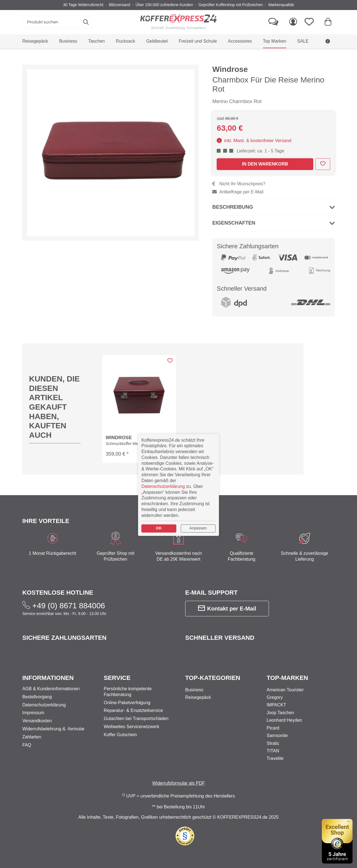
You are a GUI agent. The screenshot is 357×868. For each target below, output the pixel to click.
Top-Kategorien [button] (213, 678)
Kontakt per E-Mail (227, 590)
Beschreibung (233, 198)
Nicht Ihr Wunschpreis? (239, 174)
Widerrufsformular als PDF (178, 783)
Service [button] (117, 678)
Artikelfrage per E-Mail (238, 182)
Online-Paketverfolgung (127, 703)
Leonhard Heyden (284, 720)
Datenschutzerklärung (44, 705)
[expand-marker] (111, 143)
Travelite (275, 759)
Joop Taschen (280, 713)
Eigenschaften (234, 213)
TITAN (273, 751)
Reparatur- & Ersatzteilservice (133, 711)
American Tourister (285, 690)
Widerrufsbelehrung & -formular (53, 729)
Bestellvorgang (37, 697)
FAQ (27, 745)
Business (194, 690)
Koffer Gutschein (120, 735)
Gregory (275, 697)
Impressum (33, 713)
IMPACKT (276, 705)
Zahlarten (32, 737)
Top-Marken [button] (287, 678)
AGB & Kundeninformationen (51, 689)
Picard (273, 728)
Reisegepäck (198, 697)
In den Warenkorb (265, 155)
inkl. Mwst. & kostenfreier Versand (254, 131)
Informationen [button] (48, 678)
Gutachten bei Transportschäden (136, 719)
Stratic (273, 743)
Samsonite (277, 736)
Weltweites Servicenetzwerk (132, 727)
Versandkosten (37, 721)
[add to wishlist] (323, 155)
